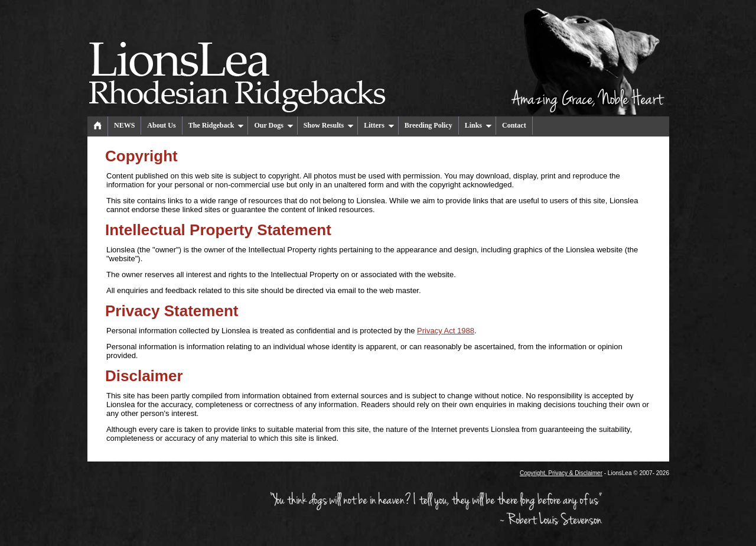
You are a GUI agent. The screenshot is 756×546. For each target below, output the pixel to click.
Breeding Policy (428, 125)
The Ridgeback (216, 125)
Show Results (329, 125)
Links (478, 125)
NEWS (124, 125)
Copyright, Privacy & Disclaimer (561, 473)
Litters (379, 125)
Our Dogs (273, 125)
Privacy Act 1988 (446, 331)
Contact (514, 125)
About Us (161, 125)
